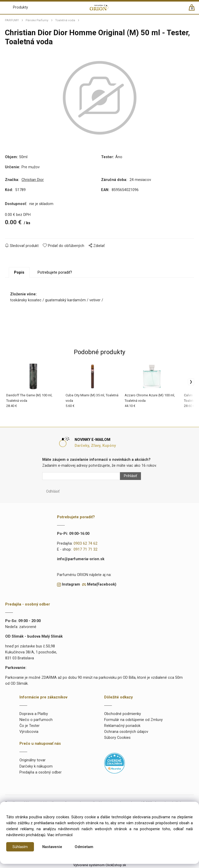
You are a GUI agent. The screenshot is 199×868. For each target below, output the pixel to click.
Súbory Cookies (117, 738)
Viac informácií (60, 835)
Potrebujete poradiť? (55, 272)
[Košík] (194, 10)
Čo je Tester (30, 726)
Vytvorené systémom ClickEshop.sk (100, 865)
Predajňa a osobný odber (41, 772)
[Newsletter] (81, 476)
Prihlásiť (130, 476)
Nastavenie (52, 847)
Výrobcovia (29, 732)
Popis (19, 272)
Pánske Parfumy (37, 20)
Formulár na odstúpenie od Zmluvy (133, 720)
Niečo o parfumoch (36, 720)
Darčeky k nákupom (36, 766)
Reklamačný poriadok (122, 726)
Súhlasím (20, 847)
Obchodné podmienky (123, 714)
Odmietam (84, 847)
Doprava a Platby (34, 714)
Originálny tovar (33, 760)
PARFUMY (12, 20)
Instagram (71, 584)
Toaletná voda (65, 20)
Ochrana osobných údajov (126, 732)
